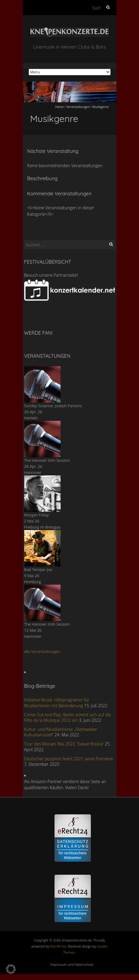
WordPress (58, 946)
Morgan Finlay (37, 515)
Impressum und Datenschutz (72, 964)
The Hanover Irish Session (47, 460)
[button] (11, 969)
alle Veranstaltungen (42, 651)
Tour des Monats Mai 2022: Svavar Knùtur (64, 744)
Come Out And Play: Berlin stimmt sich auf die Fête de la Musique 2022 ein (68, 717)
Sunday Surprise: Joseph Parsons (53, 406)
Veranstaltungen (78, 107)
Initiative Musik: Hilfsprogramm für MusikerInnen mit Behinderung (57, 703)
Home (59, 107)
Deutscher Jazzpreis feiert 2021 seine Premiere (69, 759)
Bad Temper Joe (38, 569)
